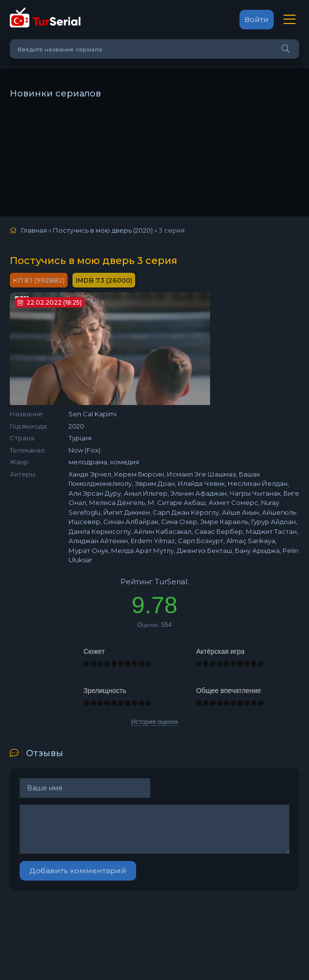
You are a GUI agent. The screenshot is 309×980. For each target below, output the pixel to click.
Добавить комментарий (78, 871)
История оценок (155, 722)
